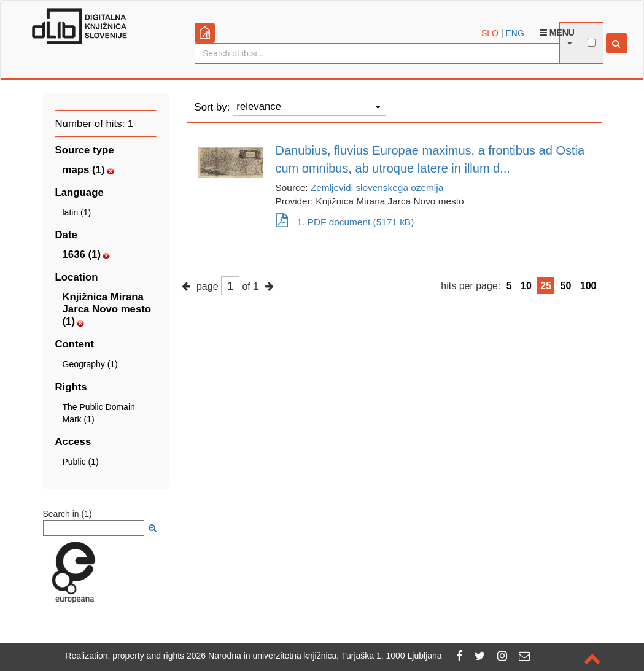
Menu (557, 33)
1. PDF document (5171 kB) (345, 222)
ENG (514, 33)
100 (588, 286)
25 (546, 286)
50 (566, 286)
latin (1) (77, 212)
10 (526, 286)
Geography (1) (90, 364)
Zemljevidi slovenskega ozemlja (377, 188)
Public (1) (81, 462)
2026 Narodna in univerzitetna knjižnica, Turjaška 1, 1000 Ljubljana (314, 656)
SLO (490, 33)
